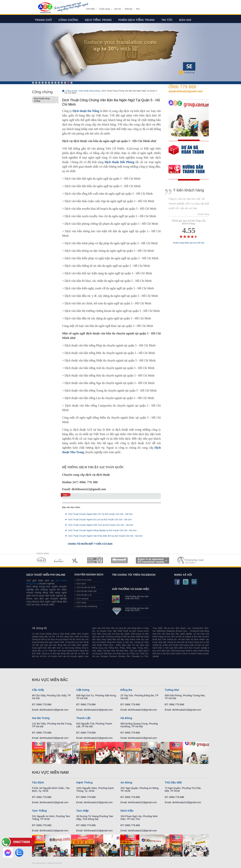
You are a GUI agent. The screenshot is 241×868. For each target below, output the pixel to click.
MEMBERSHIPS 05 (119, 560)
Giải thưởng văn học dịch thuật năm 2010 (137, 609)
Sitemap (128, 9)
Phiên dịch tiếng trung (137, 20)
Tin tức (167, 20)
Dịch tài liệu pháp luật (87, 591)
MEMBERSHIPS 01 (41, 560)
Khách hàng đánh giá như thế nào (189, 243)
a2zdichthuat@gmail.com (186, 91)
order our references (190, 170)
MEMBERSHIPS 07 (191, 560)
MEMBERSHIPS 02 (59, 560)
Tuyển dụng (104, 9)
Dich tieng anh (45, 8)
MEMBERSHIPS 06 (153, 560)
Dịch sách (81, 584)
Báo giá (185, 20)
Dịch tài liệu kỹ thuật (86, 587)
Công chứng (68, 20)
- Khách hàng (203, 214)
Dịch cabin (82, 603)
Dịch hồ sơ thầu (84, 580)
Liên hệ (117, 9)
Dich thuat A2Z (39, 863)
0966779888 (22, 842)
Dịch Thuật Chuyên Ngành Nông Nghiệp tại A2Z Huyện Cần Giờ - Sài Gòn (103, 530)
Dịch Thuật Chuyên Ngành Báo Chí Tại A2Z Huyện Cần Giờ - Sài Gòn (101, 514)
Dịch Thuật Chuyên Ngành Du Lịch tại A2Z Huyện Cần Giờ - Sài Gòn (100, 519)
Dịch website (83, 599)
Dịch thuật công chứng (44, 100)
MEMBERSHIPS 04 (95, 560)
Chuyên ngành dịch (89, 575)
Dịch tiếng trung (98, 20)
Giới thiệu (90, 9)
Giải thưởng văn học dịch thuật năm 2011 (137, 597)
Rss (138, 9)
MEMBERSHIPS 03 (76, 560)
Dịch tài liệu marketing (87, 606)
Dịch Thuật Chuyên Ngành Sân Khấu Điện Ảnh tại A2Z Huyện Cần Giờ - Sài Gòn (106, 536)
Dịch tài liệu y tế (84, 595)
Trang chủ (43, 20)
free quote (186, 152)
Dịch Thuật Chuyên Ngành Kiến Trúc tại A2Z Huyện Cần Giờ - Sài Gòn (101, 525)
